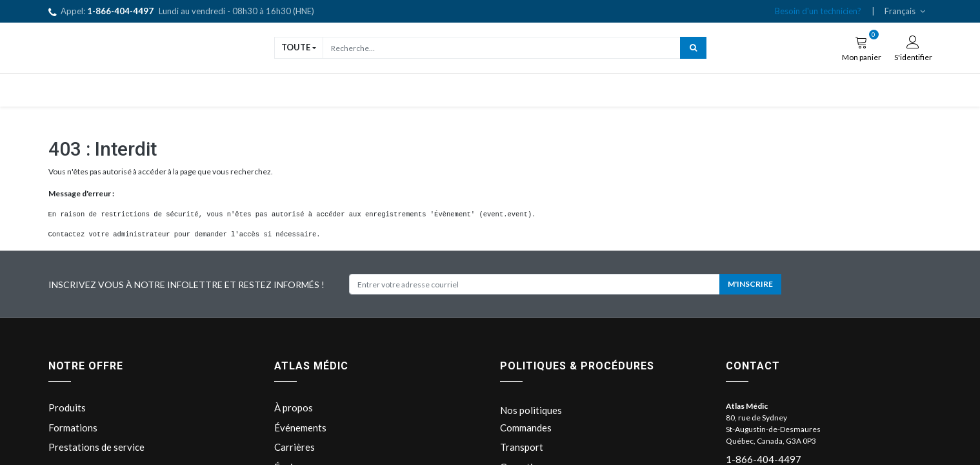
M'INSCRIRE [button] (750, 284)
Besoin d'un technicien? (818, 11)
